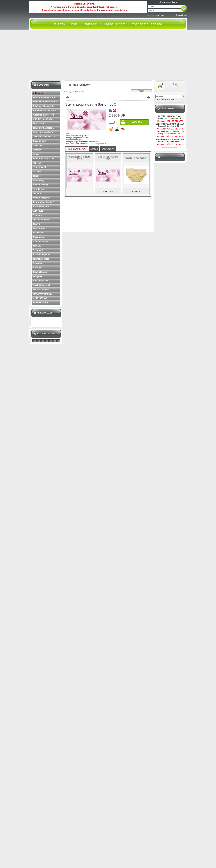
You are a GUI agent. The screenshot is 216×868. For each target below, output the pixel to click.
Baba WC (37, 246)
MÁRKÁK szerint (41, 303)
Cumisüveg (38, 211)
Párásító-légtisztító (42, 198)
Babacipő (37, 268)
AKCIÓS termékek (41, 290)
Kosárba (137, 122)
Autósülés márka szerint (44, 110)
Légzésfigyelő (39, 167)
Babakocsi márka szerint (44, 97)
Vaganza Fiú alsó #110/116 (136, 158)
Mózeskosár (38, 124)
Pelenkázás (38, 233)
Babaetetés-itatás (41, 207)
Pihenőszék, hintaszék (43, 159)
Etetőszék (37, 145)
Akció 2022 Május (41, 298)
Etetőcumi (37, 215)
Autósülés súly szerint (43, 115)
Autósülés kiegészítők (43, 119)
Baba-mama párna (41, 255)
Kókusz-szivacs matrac (44, 137)
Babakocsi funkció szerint (45, 102)
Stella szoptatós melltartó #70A (108, 158)
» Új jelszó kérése (156, 15)
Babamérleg (38, 180)
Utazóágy (37, 150)
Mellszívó (37, 163)
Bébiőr (36, 176)
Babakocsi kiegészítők (43, 106)
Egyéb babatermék (42, 285)
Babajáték (37, 276)
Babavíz (36, 224)
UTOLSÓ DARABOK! (42, 294)
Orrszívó (37, 172)
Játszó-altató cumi (41, 220)
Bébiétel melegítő (41, 185)
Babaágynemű (39, 141)
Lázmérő (37, 193)
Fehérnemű (38, 250)
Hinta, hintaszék (40, 281)
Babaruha (37, 263)
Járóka (36, 154)
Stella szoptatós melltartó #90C (80, 158)
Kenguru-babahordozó (43, 202)
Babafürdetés (39, 228)
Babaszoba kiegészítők (44, 132)
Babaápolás (38, 237)
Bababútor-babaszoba (43, 128)
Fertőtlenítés (39, 189)
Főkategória (69, 92)
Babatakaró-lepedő (42, 259)
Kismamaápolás (40, 241)
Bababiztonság (40, 272)
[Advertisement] (108, 55)
